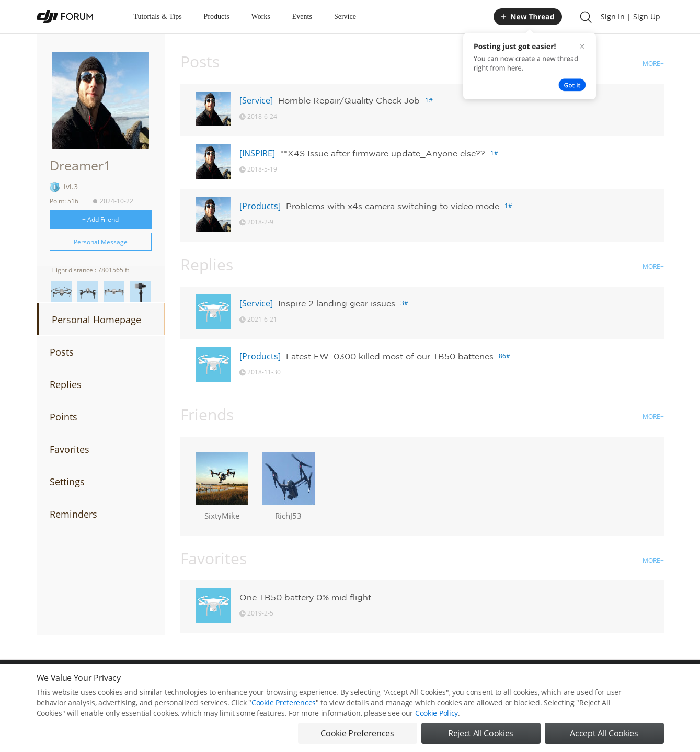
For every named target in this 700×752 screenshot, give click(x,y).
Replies (66, 384)
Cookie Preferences (284, 717)
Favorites (70, 449)
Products (217, 16)
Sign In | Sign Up (630, 16)
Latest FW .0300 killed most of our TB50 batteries (390, 356)
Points (64, 417)
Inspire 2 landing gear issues (337, 303)
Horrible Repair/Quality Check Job (349, 100)
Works (261, 16)
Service (345, 16)
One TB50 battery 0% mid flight (305, 597)
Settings (67, 482)
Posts (62, 352)
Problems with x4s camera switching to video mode (393, 206)
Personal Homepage (96, 320)
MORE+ (653, 64)
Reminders (73, 514)
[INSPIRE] (257, 153)
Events (302, 16)
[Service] (256, 100)
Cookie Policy (437, 727)
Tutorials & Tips (158, 16)
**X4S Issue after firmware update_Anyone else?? (383, 153)
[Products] (260, 206)
